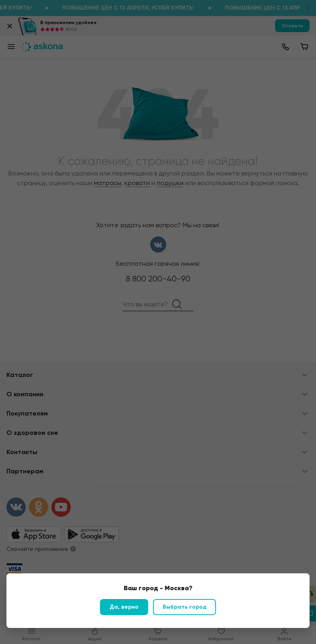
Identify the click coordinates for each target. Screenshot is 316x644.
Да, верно (124, 607)
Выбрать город (185, 607)
